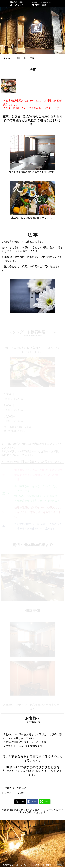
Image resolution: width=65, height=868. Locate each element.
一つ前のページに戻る (14, 790)
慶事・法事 (21, 58)
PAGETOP (61, 864)
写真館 (52, 834)
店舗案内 (39, 834)
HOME (8, 58)
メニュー (10, 834)
